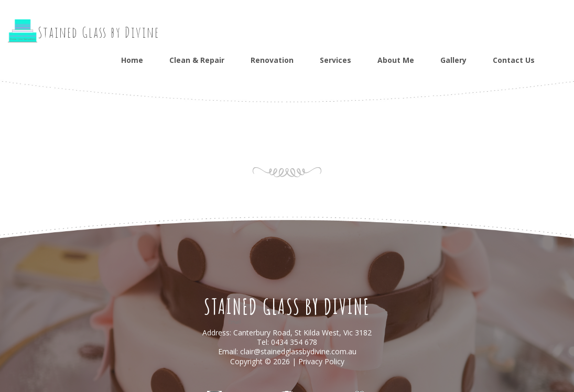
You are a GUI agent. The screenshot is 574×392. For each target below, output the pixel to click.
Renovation (272, 60)
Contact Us (514, 60)
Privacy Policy (321, 361)
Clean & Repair (197, 60)
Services (335, 60)
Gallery (453, 60)
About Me (396, 60)
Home (132, 60)
